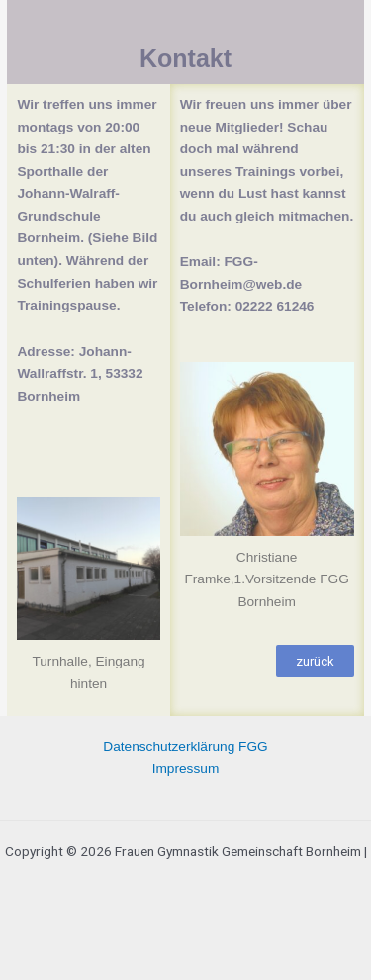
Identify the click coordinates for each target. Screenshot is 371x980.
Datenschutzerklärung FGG (185, 746)
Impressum (186, 769)
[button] (315, 661)
